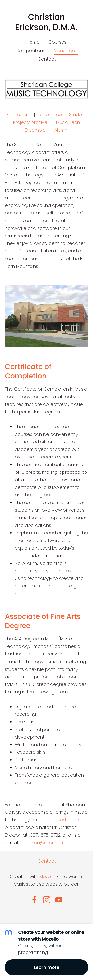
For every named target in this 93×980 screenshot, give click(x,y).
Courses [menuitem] (57, 42)
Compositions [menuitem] (30, 51)
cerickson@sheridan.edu (46, 842)
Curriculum (19, 115)
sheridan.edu (55, 820)
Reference (50, 115)
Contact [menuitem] (47, 59)
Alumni (61, 130)
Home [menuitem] (33, 42)
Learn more (47, 967)
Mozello (47, 876)
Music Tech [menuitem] (66, 51)
